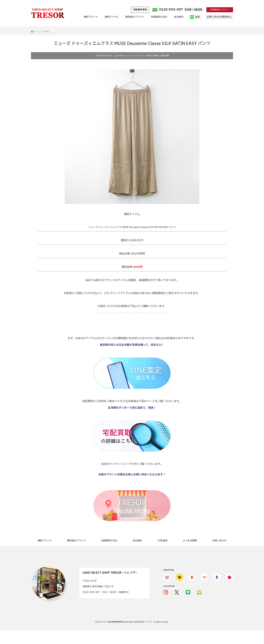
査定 (195, 17)
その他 (120, 56)
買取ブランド (91, 17)
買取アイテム (112, 17)
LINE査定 (163, 541)
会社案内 (179, 17)
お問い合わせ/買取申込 (219, 17)
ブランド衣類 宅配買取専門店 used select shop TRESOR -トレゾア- (127, 622)
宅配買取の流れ (159, 17)
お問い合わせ (219, 541)
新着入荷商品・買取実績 (158, 56)
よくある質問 (190, 541)
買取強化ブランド (135, 17)
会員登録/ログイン (220, 10)
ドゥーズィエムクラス (135, 56)
